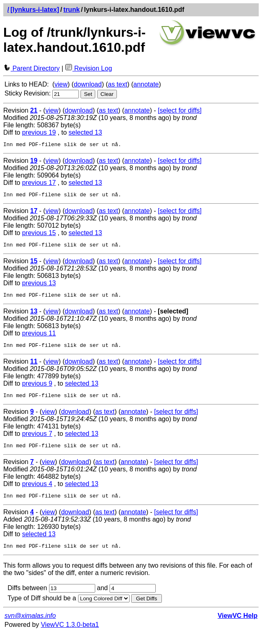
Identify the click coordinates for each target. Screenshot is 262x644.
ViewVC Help (237, 627)
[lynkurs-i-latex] (35, 10)
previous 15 (39, 235)
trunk (72, 10)
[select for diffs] (180, 110)
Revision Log (88, 68)
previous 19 (39, 132)
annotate (146, 84)
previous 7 (37, 441)
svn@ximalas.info (30, 627)
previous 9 (37, 390)
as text (118, 84)
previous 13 (39, 287)
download (88, 84)
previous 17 (39, 184)
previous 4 (37, 492)
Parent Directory (31, 68)
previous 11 (39, 338)
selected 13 (85, 132)
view (61, 84)
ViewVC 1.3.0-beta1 (70, 636)
